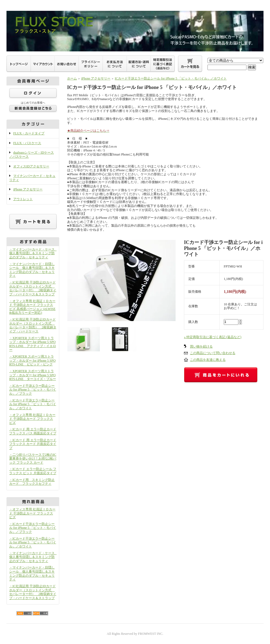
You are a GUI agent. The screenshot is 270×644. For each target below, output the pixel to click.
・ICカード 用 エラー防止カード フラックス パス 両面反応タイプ (33, 431)
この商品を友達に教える (208, 360)
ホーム (72, 78)
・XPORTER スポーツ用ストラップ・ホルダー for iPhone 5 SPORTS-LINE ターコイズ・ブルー (33, 375)
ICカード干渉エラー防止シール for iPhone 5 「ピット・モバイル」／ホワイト (171, 78)
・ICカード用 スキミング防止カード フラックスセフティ (32, 482)
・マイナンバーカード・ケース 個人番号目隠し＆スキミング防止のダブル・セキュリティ (34, 253)
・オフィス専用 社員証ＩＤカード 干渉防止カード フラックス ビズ (32, 419)
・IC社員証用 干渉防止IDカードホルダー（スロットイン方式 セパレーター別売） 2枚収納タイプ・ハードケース (33, 325)
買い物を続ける (201, 346)
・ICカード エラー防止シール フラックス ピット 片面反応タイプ (33, 471)
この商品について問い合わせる (213, 353)
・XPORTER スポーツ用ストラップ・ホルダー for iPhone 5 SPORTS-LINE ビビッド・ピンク (32, 360)
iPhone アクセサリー (28, 189)
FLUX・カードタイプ (29, 133)
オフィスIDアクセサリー (31, 166)
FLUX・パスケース (27, 143)
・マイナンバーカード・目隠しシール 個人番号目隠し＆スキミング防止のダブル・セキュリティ (32, 270)
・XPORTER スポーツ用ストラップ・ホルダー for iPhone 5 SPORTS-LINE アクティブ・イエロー (33, 344)
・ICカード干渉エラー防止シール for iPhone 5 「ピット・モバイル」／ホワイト (33, 404)
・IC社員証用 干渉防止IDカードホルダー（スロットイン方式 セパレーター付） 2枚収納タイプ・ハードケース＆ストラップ (33, 288)
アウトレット (23, 199)
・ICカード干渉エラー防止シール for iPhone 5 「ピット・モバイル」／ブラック (33, 390)
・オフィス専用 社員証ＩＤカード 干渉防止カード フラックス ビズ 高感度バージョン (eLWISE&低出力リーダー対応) (32, 307)
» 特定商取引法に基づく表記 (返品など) (213, 337)
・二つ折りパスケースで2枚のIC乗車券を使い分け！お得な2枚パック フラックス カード (33, 459)
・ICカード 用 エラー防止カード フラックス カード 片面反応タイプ (33, 444)
